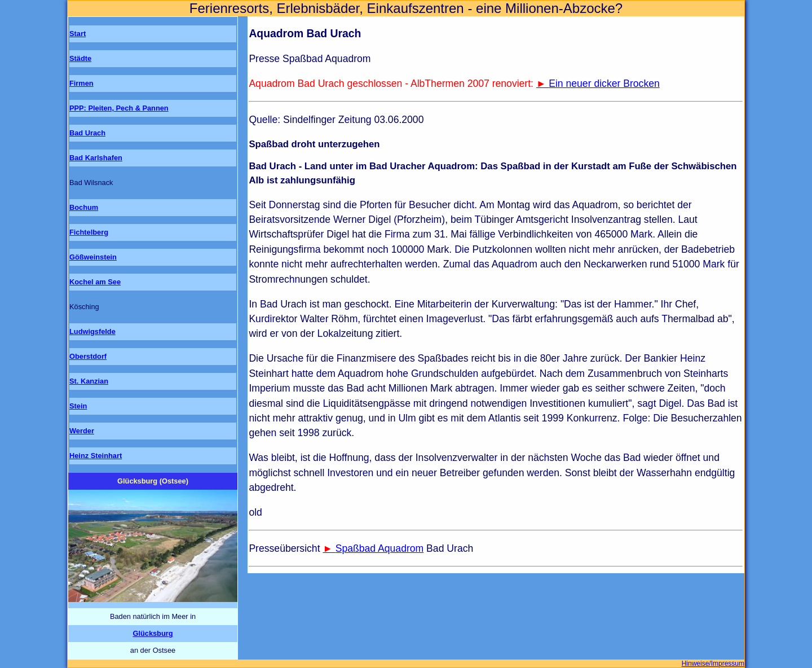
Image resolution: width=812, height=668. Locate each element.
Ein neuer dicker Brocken (604, 83)
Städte (80, 58)
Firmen (81, 83)
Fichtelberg (89, 232)
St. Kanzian (89, 381)
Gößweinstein (93, 257)
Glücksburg (153, 633)
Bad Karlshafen (96, 158)
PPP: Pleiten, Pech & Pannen (119, 108)
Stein (78, 406)
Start (78, 34)
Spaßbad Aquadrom (380, 548)
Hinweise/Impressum (713, 663)
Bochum (84, 207)
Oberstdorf (88, 356)
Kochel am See (95, 282)
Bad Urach (87, 133)
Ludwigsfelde (92, 331)
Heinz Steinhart (96, 456)
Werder (82, 431)
